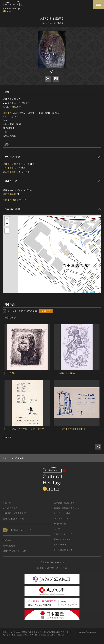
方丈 (12, 429)
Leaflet (77, 292)
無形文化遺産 (9, 545)
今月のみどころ (61, 518)
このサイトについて (63, 534)
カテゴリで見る (10, 508)
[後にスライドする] (97, 437)
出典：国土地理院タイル (91, 292)
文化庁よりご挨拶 (62, 513)
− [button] (7, 224)
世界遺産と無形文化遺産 (14, 513)
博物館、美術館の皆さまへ (66, 508)
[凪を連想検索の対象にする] (55, 373)
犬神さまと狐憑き (12, 164)
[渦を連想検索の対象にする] (6, 373)
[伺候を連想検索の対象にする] (55, 429)
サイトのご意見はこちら (65, 550)
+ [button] (7, 219)
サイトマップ (60, 545)
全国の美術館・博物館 (13, 518)
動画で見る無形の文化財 (14, 551)
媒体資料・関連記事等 (64, 503)
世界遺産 (7, 540)
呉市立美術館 (10, 172)
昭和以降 (16, 107)
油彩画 (6, 107)
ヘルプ (57, 529)
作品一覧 (7, 503)
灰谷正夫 (7, 113)
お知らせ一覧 (60, 524)
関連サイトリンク (62, 539)
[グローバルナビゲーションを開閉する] (98, 4)
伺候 (61, 429)
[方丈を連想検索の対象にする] (6, 429)
